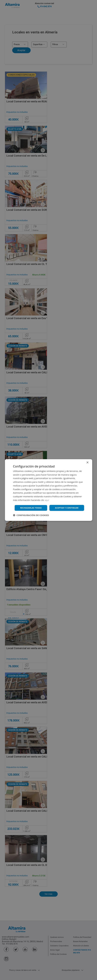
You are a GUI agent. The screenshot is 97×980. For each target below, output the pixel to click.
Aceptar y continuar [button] (49, 504)
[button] (31, 519)
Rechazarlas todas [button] (49, 512)
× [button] (87, 458)
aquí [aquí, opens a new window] (47, 496)
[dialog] (48, 490)
